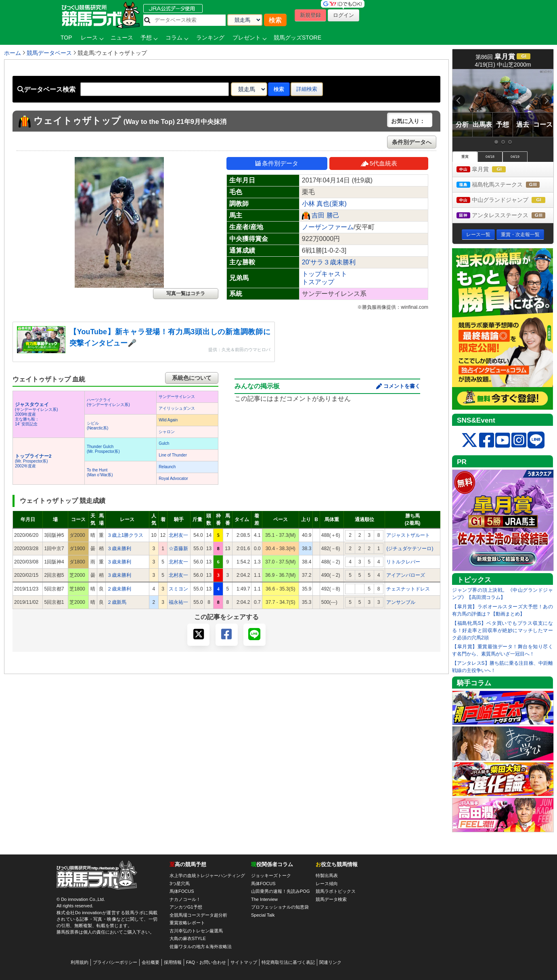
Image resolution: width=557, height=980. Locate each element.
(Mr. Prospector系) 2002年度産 (33, 461)
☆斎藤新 (178, 549)
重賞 (465, 157)
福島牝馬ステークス (505, 185)
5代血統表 (379, 163)
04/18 (490, 157)
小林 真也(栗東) (324, 204)
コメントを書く (402, 386)
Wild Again (168, 420)
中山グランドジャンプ (505, 200)
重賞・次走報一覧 (520, 235)
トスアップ (318, 282)
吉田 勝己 (325, 215)
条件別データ (277, 163)
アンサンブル (401, 602)
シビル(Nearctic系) (97, 426)
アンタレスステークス (505, 216)
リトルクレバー (403, 562)
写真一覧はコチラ (186, 293)
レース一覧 (478, 235)
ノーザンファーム (328, 227)
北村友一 (178, 535)
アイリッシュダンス (177, 408)
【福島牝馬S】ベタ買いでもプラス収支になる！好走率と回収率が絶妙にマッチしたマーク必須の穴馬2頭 (503, 630)
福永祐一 (178, 602)
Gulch (164, 443)
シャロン (167, 432)
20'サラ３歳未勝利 (329, 262)
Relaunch (167, 467)
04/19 (515, 157)
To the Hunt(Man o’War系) (100, 472)
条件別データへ (412, 142)
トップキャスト (325, 274)
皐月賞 (489, 170)
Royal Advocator (173, 478)
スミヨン (178, 589)
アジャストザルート (408, 535)
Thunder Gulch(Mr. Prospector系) (103, 449)
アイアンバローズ (406, 575)
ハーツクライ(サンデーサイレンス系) (108, 402)
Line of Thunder (173, 455)
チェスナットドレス (408, 589)
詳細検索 (307, 89)
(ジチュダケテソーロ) (410, 549)
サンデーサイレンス (177, 397)
